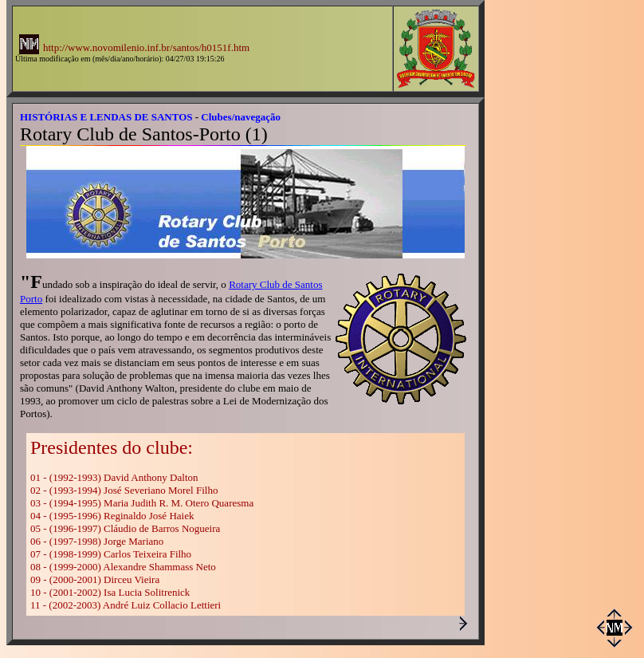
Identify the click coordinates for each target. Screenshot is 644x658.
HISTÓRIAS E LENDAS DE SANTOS (106, 117)
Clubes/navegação (241, 117)
